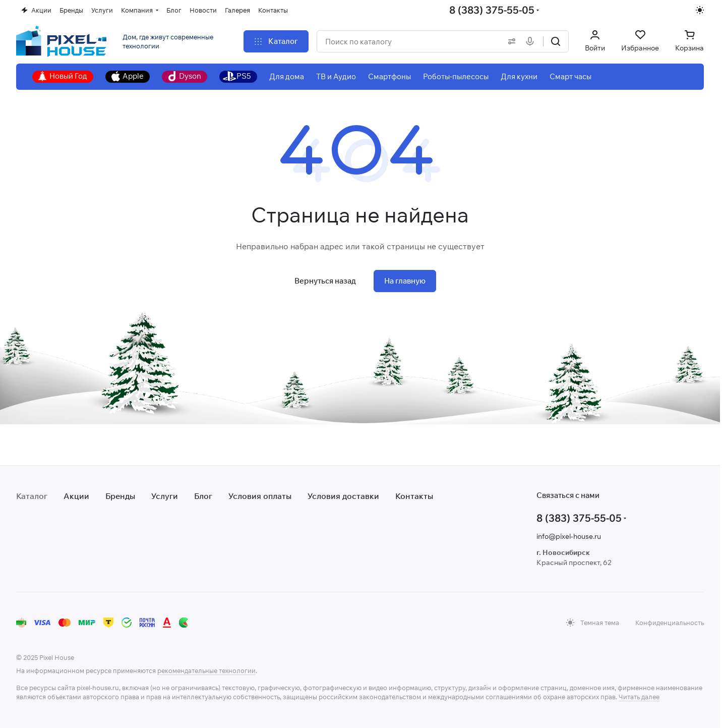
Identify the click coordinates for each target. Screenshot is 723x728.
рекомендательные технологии (206, 670)
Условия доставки (343, 496)
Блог (203, 496)
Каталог (32, 496)
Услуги (165, 496)
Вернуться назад (325, 281)
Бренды (120, 496)
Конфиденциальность (670, 623)
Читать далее (639, 697)
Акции (76, 496)
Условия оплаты (260, 496)
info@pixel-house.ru (569, 536)
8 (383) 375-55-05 (492, 10)
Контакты (414, 496)
